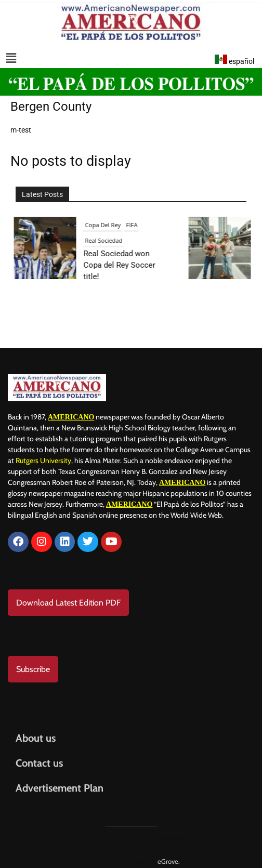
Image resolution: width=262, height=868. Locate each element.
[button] (11, 58)
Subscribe (33, 664)
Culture (168, 225)
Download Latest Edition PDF (68, 597)
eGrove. (169, 856)
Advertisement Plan (60, 783)
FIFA (16, 225)
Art (148, 225)
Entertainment (202, 225)
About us (36, 733)
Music (152, 240)
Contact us (39, 758)
